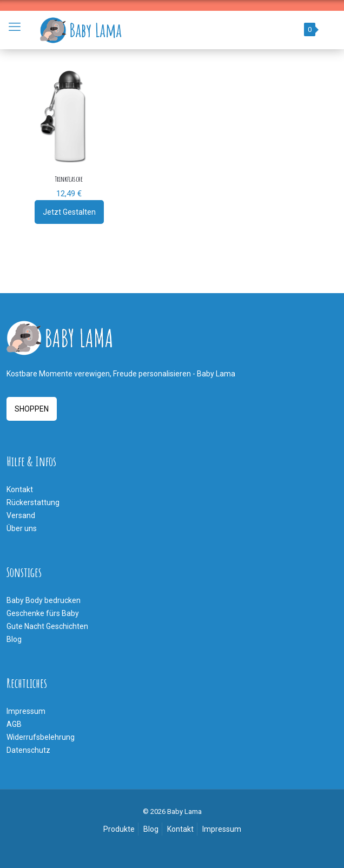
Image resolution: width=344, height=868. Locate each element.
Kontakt (20, 489)
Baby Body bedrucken (44, 600)
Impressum (26, 711)
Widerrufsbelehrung (41, 737)
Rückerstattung (33, 502)
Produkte (119, 829)
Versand (21, 515)
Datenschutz (28, 750)
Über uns (22, 528)
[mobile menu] (15, 27)
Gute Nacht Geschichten (47, 626)
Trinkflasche (69, 179)
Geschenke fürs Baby (43, 613)
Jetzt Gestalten (69, 212)
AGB (14, 724)
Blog (14, 639)
